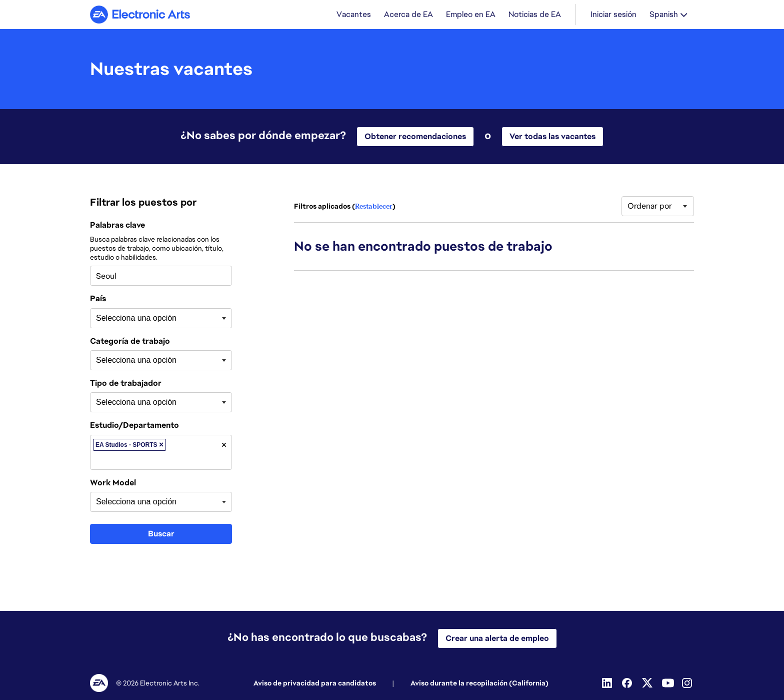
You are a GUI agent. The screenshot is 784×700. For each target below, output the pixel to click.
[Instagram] (688, 683)
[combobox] (161, 277)
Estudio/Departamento (134, 426)
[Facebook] (628, 683)
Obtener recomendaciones (415, 137)
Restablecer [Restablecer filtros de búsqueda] (374, 207)
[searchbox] (146, 319)
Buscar (161, 535)
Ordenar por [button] (650, 207)
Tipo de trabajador (126, 384)
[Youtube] (668, 683)
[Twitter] (648, 683)
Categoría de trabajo (130, 342)
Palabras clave (117, 226)
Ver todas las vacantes (552, 137)
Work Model (113, 484)
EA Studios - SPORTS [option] (130, 446)
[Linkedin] (608, 683)
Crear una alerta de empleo (497, 638)
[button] (161, 446)
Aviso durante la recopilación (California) (479, 683)
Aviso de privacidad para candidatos (315, 683)
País (98, 300)
